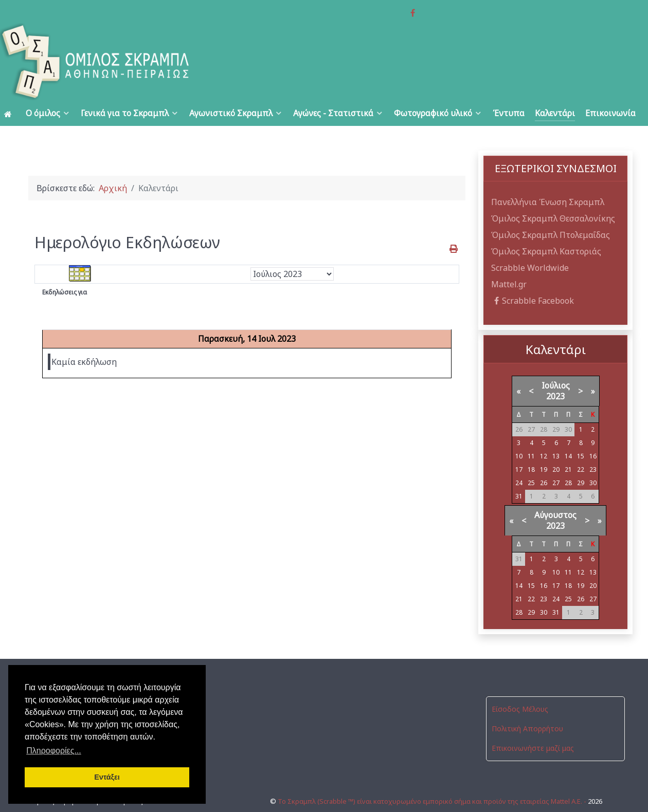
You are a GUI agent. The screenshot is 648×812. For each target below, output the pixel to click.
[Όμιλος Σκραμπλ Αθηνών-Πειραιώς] (130, 39)
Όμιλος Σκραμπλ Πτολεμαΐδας (551, 212)
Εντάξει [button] (107, 777)
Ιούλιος (556, 363)
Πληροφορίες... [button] (54, 751)
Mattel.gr (509, 261)
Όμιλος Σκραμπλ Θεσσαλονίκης (553, 195)
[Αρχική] (10, 90)
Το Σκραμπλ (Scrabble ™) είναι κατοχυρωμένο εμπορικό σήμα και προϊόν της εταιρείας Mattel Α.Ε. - (433, 769)
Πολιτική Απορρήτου (527, 706)
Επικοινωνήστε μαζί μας (533, 725)
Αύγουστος (555, 492)
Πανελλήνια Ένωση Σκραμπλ (548, 179)
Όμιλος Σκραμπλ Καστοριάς (546, 228)
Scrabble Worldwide (530, 245)
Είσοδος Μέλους (520, 686)
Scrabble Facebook (533, 278)
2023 (555, 374)
